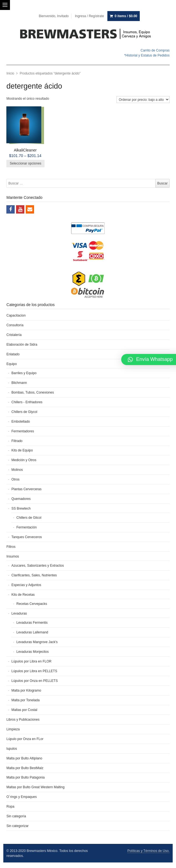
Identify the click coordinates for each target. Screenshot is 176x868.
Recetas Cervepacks (32, 604)
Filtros (11, 547)
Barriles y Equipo (24, 373)
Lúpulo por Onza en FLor (25, 739)
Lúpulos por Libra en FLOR (31, 661)
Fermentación (26, 527)
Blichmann (19, 383)
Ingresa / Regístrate (90, 16)
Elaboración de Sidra (22, 345)
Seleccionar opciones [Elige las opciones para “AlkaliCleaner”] (25, 163)
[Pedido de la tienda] (143, 100)
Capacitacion (16, 315)
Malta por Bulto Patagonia (25, 777)
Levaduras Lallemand (32, 632)
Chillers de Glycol (24, 412)
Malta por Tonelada (25, 700)
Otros (15, 479)
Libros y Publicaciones (23, 720)
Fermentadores (23, 431)
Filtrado (17, 441)
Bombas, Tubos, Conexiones (33, 392)
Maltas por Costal (24, 710)
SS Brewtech (21, 509)
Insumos (13, 556)
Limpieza (13, 729)
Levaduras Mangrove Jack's (37, 642)
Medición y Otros (24, 460)
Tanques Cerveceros (27, 537)
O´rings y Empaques (21, 797)
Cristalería (14, 335)
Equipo (11, 364)
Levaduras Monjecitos (33, 652)
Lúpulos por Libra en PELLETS (34, 671)
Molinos (17, 470)
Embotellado (21, 422)
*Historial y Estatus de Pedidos (147, 55)
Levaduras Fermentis (32, 623)
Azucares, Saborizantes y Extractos (37, 566)
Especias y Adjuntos (26, 585)
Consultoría (15, 325)
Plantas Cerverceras (26, 489)
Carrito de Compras (155, 50)
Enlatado (13, 354)
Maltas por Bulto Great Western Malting (35, 787)
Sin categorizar (17, 826)
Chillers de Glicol (29, 518)
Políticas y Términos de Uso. (148, 851)
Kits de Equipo (22, 450)
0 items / (126, 16)
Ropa (10, 807)
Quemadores (21, 499)
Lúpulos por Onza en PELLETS (34, 681)
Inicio (10, 73)
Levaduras (19, 613)
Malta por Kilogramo (26, 690)
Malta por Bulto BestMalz (25, 768)
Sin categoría (16, 816)
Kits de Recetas (23, 595)
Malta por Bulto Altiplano (24, 758)
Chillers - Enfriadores (27, 402)
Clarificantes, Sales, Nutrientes (34, 575)
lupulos (12, 749)
